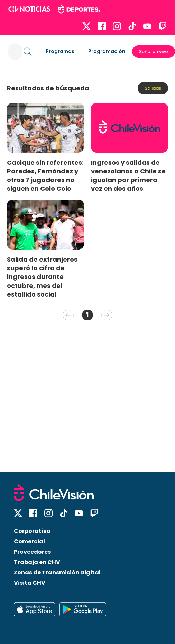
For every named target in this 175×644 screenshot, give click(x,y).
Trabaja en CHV (37, 562)
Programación (107, 51)
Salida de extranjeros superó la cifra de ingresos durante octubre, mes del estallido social (42, 277)
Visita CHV (30, 583)
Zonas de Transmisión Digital (57, 573)
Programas (60, 51)
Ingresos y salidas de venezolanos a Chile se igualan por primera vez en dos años (128, 175)
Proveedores (32, 552)
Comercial (29, 541)
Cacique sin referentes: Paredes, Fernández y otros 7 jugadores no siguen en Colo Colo (45, 175)
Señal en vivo (154, 51)
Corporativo (32, 531)
